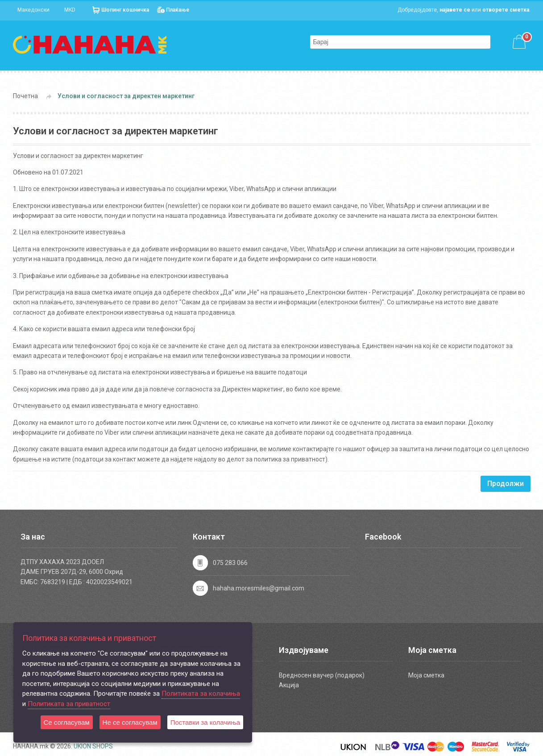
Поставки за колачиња (205, 722)
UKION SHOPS (93, 746)
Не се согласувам (130, 722)
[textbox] (391, 42)
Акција (289, 685)
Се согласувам (67, 722)
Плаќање (178, 10)
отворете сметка (506, 10)
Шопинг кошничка (125, 10)
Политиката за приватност (69, 704)
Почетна (25, 96)
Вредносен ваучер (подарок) (322, 675)
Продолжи (506, 484)
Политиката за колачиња (201, 694)
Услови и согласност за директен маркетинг (126, 96)
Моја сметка (426, 675)
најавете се (455, 10)
